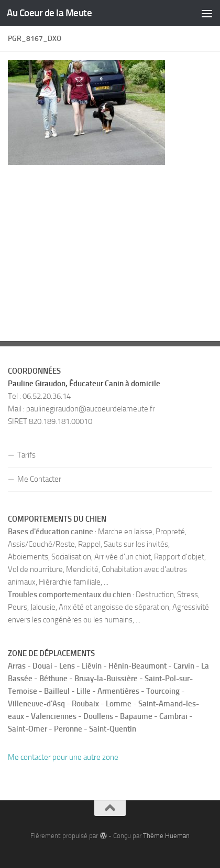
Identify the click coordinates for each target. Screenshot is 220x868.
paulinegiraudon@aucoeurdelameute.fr (91, 409)
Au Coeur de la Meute (49, 13)
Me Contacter (39, 479)
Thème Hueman (166, 836)
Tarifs (26, 455)
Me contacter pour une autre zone (63, 757)
